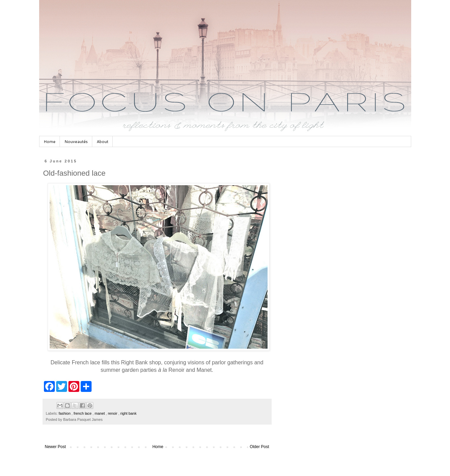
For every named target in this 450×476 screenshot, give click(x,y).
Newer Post (55, 447)
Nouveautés (76, 141)
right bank (128, 413)
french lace (83, 413)
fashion (65, 413)
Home (50, 141)
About (102, 141)
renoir (113, 413)
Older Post (260, 447)
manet (100, 413)
